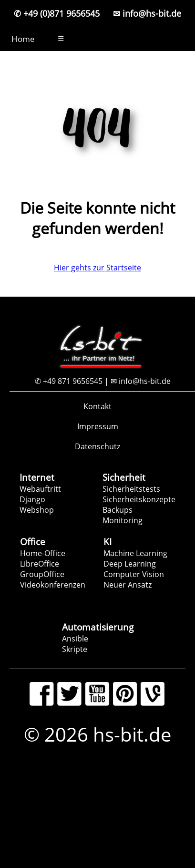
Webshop (37, 510)
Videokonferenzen (53, 585)
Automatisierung (98, 627)
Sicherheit (124, 477)
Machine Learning (135, 553)
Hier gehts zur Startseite (97, 268)
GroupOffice (42, 574)
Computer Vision (134, 574)
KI (108, 542)
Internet (37, 477)
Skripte (75, 649)
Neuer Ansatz (128, 585)
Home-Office (43, 553)
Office (33, 542)
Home (23, 39)
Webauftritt (40, 489)
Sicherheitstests (131, 489)
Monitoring (123, 520)
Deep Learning (130, 564)
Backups (118, 510)
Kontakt (97, 406)
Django (32, 499)
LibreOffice (40, 564)
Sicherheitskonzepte (139, 499)
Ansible (75, 639)
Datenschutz (97, 446)
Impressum (98, 426)
